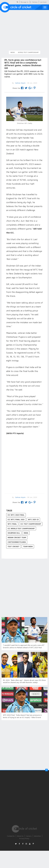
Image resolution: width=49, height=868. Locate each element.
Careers (29, 836)
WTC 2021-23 (33, 519)
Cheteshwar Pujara (17, 542)
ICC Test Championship (31, 524)
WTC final (12, 524)
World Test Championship (28, 52)
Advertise (37, 836)
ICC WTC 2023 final (16, 515)
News (13, 52)
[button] (47, 770)
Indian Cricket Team (17, 537)
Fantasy (35, 2)
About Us (20, 836)
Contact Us (11, 836)
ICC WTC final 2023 (16, 519)
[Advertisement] (23, 465)
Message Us (24, 2)
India (26, 533)
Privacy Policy (24, 838)
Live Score (43, 2)
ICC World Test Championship (21, 528)
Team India (28, 546)
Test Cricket (14, 546)
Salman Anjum (20, 497)
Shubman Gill (14, 533)
